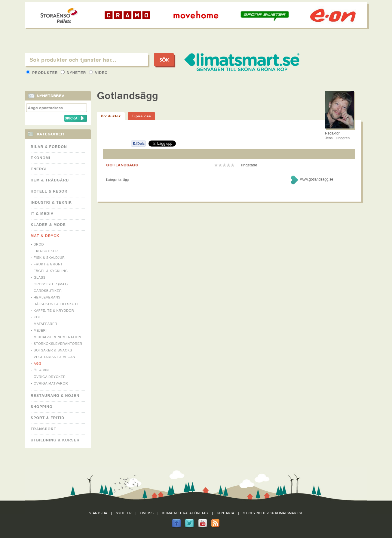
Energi (39, 169)
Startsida (98, 513)
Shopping (42, 407)
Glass (40, 277)
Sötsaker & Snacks (53, 350)
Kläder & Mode (48, 225)
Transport (43, 429)
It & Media (42, 214)
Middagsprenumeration (57, 337)
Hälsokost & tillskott (56, 304)
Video (98, 73)
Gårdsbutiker (48, 291)
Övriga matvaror (51, 383)
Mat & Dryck (45, 236)
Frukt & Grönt (48, 264)
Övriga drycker (50, 377)
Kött (38, 317)
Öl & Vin (41, 370)
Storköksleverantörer (58, 344)
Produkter (43, 73)
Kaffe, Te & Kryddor (54, 311)
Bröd (39, 244)
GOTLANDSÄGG (122, 165)
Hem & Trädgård (50, 180)
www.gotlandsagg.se (317, 179)
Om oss (147, 513)
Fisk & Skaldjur (49, 258)
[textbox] (86, 60)
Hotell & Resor (49, 191)
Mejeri (40, 330)
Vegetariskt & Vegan (54, 357)
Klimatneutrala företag (185, 513)
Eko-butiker (46, 251)
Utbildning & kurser (55, 440)
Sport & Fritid (47, 418)
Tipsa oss (141, 116)
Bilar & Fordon (49, 147)
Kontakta (225, 513)
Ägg (38, 363)
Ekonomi (41, 158)
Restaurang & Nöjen (55, 396)
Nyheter (74, 73)
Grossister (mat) (51, 284)
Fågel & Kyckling (51, 271)
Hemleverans (47, 297)
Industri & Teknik (51, 203)
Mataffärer (45, 324)
